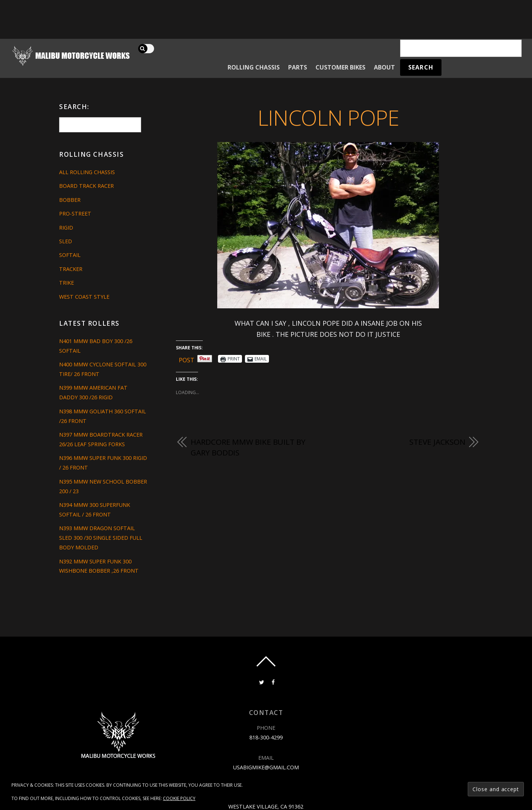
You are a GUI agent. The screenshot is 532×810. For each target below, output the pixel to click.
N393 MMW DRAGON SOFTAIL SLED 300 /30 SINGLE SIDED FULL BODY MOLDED (101, 538)
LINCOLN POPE (328, 117)
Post (187, 359)
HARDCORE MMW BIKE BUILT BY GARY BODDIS (248, 447)
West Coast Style (84, 297)
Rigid (66, 228)
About (384, 67)
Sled (66, 241)
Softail (70, 255)
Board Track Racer (86, 186)
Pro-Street (75, 213)
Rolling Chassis (254, 67)
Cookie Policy (179, 798)
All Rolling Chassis (87, 172)
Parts (298, 67)
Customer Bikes (340, 67)
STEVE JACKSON (437, 442)
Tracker (71, 269)
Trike (66, 283)
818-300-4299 (266, 737)
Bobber (70, 200)
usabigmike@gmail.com (266, 767)
